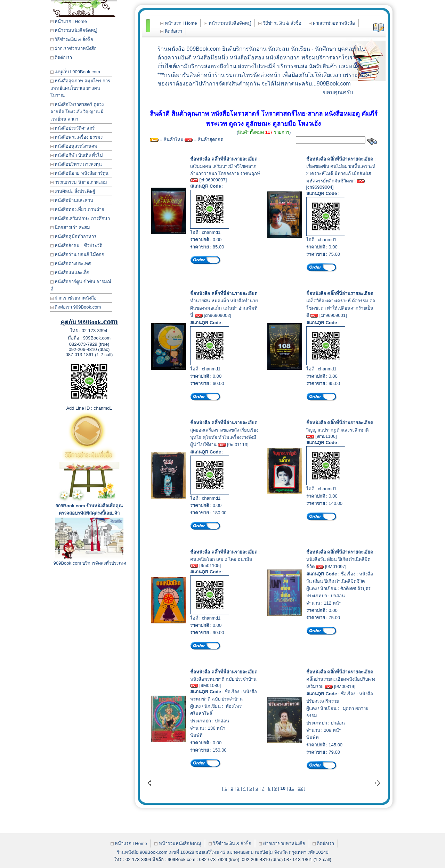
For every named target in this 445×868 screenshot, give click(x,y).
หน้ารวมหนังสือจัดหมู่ (74, 30)
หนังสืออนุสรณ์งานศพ (74, 146)
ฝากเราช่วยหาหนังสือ (74, 48)
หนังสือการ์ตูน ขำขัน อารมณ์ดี (81, 285)
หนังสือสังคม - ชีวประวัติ (76, 245)
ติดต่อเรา (61, 58)
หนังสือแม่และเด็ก (70, 273)
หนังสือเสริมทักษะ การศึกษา (80, 218)
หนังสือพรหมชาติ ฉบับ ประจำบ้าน (223, 679)
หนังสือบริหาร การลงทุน (76, 164)
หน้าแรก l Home (69, 21)
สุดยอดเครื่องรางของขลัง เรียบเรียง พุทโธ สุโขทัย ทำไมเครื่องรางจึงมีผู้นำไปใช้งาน (224, 437)
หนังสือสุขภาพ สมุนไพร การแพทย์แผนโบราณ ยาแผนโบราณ (80, 88)
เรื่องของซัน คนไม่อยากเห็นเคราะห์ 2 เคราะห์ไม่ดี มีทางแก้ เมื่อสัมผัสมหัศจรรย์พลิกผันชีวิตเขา (341, 174)
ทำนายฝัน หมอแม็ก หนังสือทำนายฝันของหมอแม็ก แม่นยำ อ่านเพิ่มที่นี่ (224, 308)
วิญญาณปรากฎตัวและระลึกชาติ (337, 430)
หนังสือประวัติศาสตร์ (73, 128)
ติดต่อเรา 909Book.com (76, 307)
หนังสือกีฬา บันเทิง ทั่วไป (77, 155)
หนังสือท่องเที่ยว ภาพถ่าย (77, 209)
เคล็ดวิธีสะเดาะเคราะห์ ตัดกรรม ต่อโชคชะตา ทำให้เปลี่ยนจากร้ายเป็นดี (341, 308)
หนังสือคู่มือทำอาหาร (74, 236)
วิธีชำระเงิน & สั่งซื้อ (72, 39)
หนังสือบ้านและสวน (72, 200)
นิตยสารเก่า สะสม (70, 227)
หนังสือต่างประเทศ (71, 264)
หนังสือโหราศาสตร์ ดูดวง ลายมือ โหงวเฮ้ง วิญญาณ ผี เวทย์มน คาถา (77, 112)
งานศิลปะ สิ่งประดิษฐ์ (73, 191)
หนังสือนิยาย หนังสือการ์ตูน (79, 173)
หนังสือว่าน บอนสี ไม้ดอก (78, 255)
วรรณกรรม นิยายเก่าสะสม (79, 182)
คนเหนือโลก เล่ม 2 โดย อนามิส (221, 559)
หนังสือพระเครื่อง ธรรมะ (77, 137)
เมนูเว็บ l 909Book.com (75, 72)
